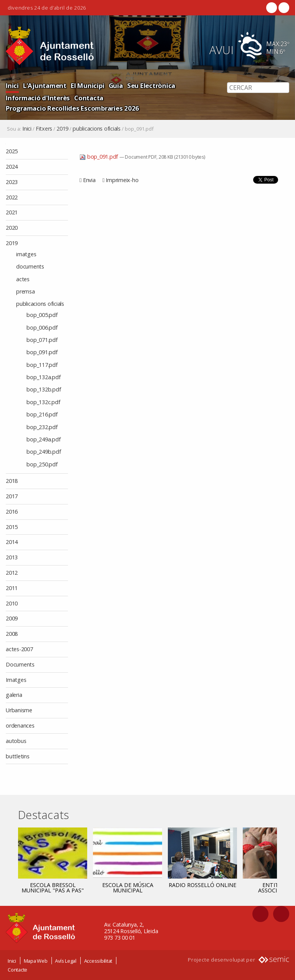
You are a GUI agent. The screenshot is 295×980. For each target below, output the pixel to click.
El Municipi (87, 85)
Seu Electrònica (151, 85)
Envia (89, 180)
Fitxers (44, 129)
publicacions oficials (97, 129)
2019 (62, 129)
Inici (12, 85)
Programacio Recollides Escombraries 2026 (72, 108)
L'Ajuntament (45, 85)
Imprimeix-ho (122, 180)
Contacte (17, 970)
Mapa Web (36, 961)
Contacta (89, 98)
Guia (116, 85)
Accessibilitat (98, 961)
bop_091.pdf (99, 157)
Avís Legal (66, 961)
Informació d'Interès (38, 98)
